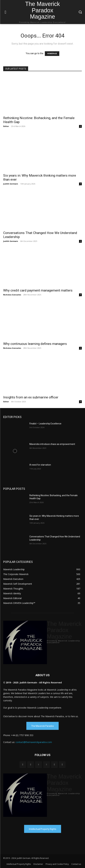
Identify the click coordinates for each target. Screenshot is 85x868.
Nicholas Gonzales (12, 295)
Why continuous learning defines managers (35, 344)
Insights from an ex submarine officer (31, 397)
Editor (6, 126)
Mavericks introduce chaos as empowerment (52, 444)
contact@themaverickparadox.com (34, 742)
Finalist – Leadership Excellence (45, 424)
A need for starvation (40, 465)
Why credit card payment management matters (38, 290)
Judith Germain (11, 184)
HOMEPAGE (52, 54)
